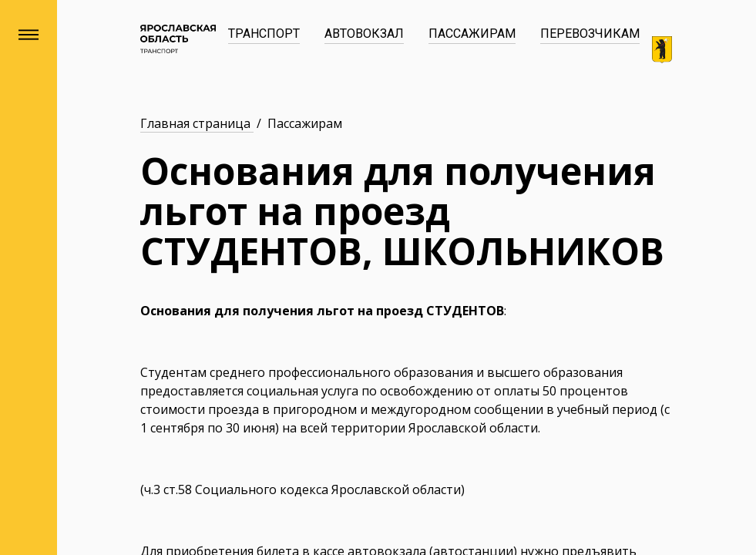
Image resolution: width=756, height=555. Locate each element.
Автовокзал (364, 34)
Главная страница (197, 123)
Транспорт (264, 34)
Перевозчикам (590, 34)
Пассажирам (472, 34)
